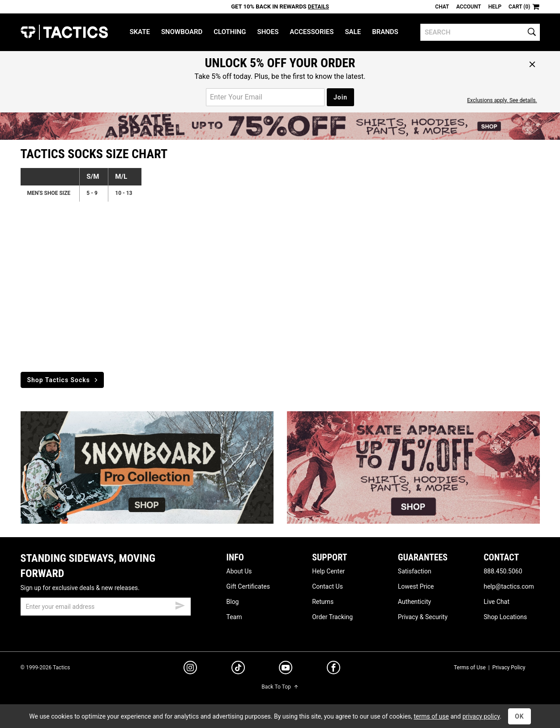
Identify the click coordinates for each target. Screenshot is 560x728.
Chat (442, 7)
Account (468, 7)
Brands (385, 32)
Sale (353, 32)
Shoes (268, 32)
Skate (139, 32)
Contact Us (327, 586)
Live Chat (496, 602)
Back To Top (280, 687)
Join (340, 97)
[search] (480, 32)
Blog (233, 602)
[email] (106, 607)
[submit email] (180, 604)
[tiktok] (238, 669)
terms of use (431, 716)
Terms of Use (470, 668)
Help (495, 7)
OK (519, 716)
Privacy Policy (509, 668)
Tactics (64, 32)
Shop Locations (505, 617)
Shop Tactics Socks (63, 380)
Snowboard (182, 32)
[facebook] (333, 669)
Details (318, 7)
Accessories (312, 32)
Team (234, 617)
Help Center (328, 571)
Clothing (230, 32)
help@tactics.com (509, 586)
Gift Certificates (248, 586)
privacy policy (481, 716)
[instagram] (190, 669)
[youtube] (286, 669)
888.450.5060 (503, 571)
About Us (239, 571)
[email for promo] (265, 97)
